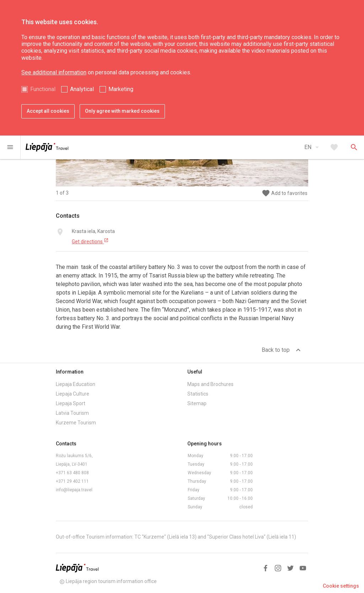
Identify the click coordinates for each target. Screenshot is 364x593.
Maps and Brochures (210, 384)
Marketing (121, 89)
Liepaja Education (76, 384)
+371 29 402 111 (72, 481)
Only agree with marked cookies (122, 111)
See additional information (54, 72)
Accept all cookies (48, 111)
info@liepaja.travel (74, 490)
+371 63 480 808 (72, 473)
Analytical (82, 89)
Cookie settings (341, 586)
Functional (43, 89)
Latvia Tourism (72, 413)
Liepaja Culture (73, 394)
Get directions (90, 241)
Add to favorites (285, 193)
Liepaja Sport (71, 403)
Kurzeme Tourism (76, 423)
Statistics (198, 394)
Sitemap (197, 403)
